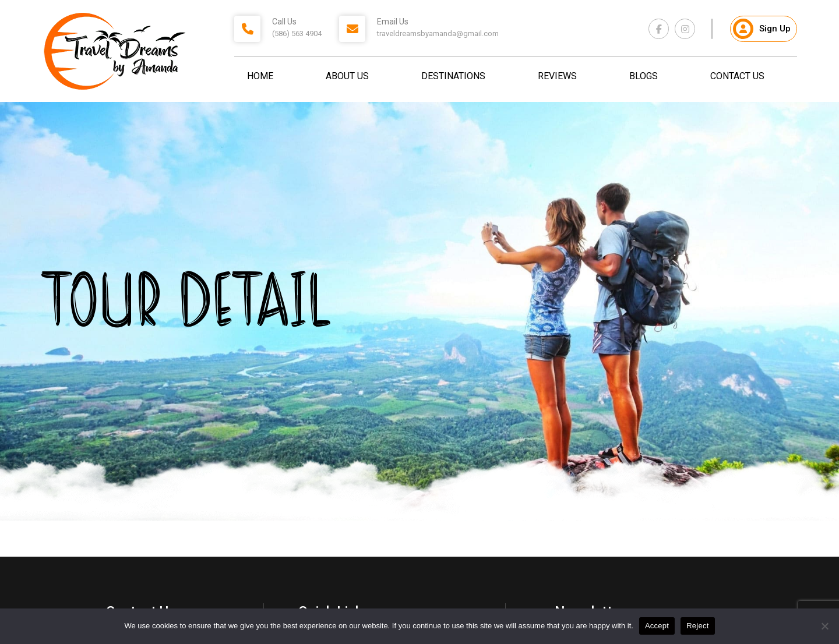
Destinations (453, 76)
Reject (697, 626)
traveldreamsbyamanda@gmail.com (438, 33)
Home (260, 76)
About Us (347, 76)
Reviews (557, 76)
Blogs (644, 76)
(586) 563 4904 (297, 33)
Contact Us (737, 76)
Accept (657, 626)
